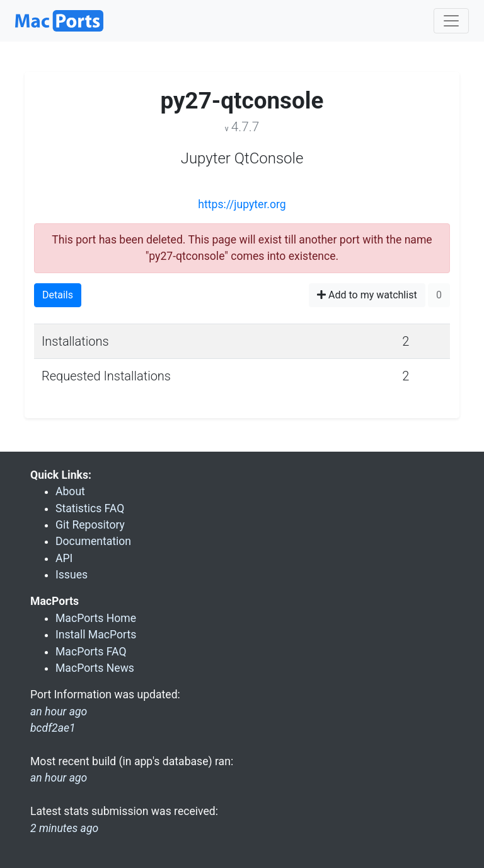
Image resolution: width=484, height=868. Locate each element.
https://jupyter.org (242, 204)
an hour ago (59, 778)
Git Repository (90, 525)
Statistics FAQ (90, 508)
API (64, 558)
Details (58, 295)
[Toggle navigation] (451, 21)
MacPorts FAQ (91, 652)
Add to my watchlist (367, 295)
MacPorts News (95, 668)
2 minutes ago (64, 828)
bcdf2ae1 (53, 728)
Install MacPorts (96, 635)
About (70, 491)
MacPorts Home (96, 618)
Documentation (93, 541)
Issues (72, 575)
